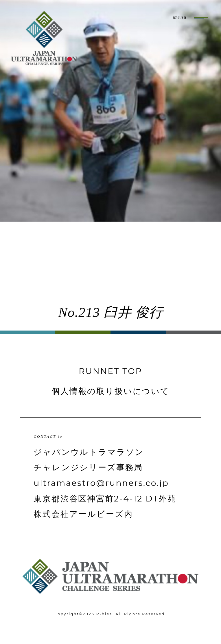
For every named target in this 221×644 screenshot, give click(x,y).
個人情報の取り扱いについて (110, 391)
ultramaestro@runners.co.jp (101, 483)
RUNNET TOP (110, 371)
